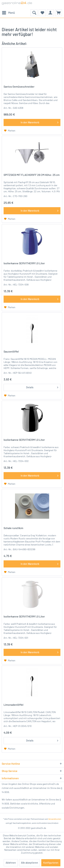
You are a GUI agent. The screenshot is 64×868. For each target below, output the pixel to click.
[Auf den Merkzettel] (10, 131)
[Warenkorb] (59, 13)
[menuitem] (8, 13)
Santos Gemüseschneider (19, 86)
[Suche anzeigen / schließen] (34, 13)
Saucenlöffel (11, 351)
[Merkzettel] (42, 13)
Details (42, 387)
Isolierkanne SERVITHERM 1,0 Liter (24, 263)
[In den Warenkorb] (32, 122)
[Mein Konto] (50, 13)
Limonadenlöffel (13, 705)
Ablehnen (11, 863)
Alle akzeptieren (30, 863)
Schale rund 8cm (13, 528)
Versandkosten (55, 819)
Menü (8, 12)
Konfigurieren (51, 863)
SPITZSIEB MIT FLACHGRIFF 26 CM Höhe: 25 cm (32, 175)
